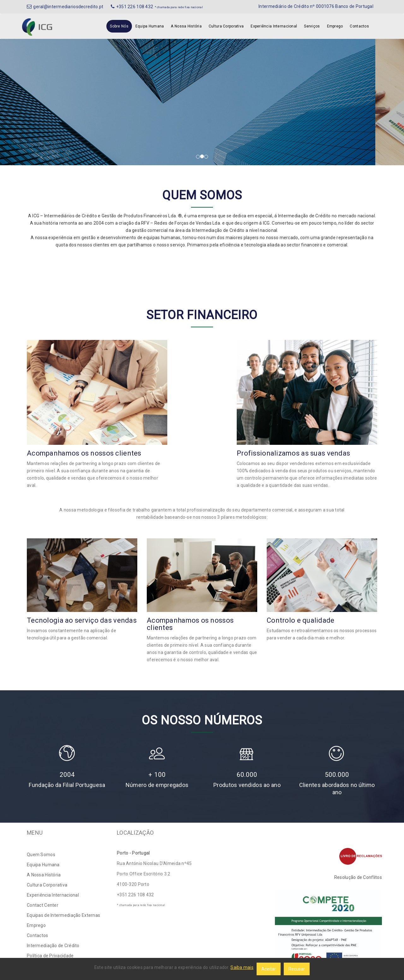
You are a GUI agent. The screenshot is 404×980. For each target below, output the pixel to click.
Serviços (312, 26)
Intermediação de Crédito (53, 946)
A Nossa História (186, 26)
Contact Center (43, 905)
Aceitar (269, 969)
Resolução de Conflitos (358, 877)
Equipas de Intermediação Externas (63, 915)
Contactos (359, 26)
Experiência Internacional (274, 26)
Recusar (297, 969)
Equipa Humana (150, 26)
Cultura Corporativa (226, 26)
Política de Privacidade (50, 956)
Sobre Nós (119, 26)
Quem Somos (41, 855)
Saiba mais (242, 967)
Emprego (335, 26)
